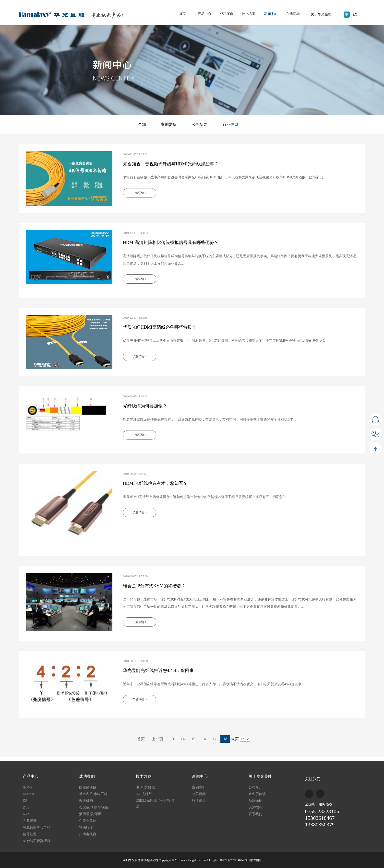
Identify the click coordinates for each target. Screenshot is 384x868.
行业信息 (230, 124)
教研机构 (86, 801)
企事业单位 (88, 821)
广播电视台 (88, 834)
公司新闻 (200, 124)
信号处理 (30, 834)
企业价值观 (257, 794)
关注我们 (313, 779)
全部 (142, 124)
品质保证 (255, 801)
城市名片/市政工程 (93, 794)
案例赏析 (169, 124)
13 (172, 739)
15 (193, 739)
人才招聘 (255, 807)
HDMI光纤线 (145, 787)
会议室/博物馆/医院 (94, 807)
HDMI (27, 787)
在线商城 (293, 14)
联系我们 (255, 814)
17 (215, 739)
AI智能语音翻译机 (37, 841)
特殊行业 (86, 827)
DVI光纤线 (144, 794)
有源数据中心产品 (36, 827)
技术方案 (249, 14)
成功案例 (227, 14)
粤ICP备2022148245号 (234, 860)
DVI (26, 807)
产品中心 (204, 14)
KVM (27, 814)
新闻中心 (271, 14)
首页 (182, 14)
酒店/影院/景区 (90, 814)
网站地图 (255, 860)
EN (355, 15)
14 (183, 739)
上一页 (157, 739)
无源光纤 (30, 821)
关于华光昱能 (321, 14)
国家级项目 (88, 787)
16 (204, 739)
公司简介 (255, 787)
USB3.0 (28, 794)
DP (25, 801)
